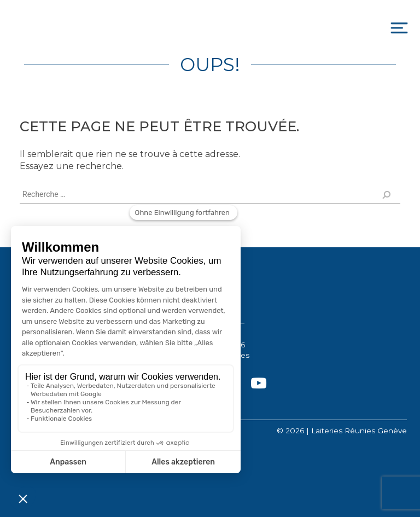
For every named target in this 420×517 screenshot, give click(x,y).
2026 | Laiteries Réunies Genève (346, 431)
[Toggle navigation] (399, 28)
